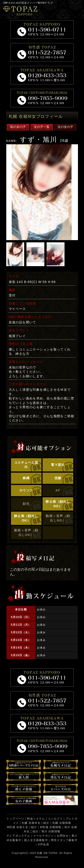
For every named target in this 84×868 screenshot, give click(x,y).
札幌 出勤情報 (62, 823)
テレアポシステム (18, 836)
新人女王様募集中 (36, 840)
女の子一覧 (42, 127)
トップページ (15, 819)
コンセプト (55, 819)
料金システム (36, 819)
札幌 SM (42, 853)
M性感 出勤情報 (51, 827)
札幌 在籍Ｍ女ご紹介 (36, 823)
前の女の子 (18, 127)
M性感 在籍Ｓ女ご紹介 (22, 827)
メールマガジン (43, 836)
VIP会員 (43, 844)
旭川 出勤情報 (51, 831)
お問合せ (63, 836)
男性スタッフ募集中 (64, 840)
